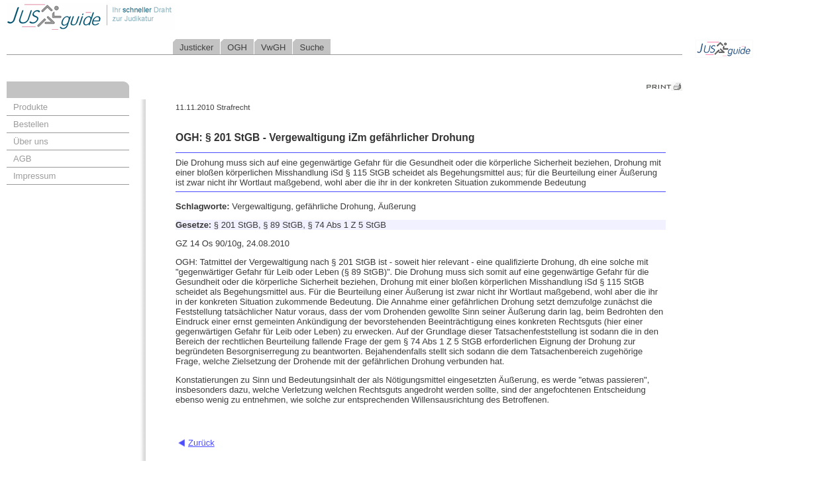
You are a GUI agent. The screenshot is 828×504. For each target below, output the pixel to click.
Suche (312, 47)
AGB (22, 159)
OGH (237, 47)
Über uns (31, 141)
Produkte (30, 107)
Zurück (201, 443)
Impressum (34, 176)
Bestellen (31, 124)
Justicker (196, 47)
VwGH (274, 47)
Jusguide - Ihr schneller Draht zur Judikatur (133, 16)
